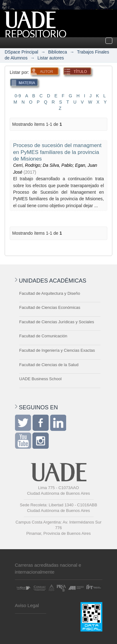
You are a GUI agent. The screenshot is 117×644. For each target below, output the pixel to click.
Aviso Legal (27, 605)
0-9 (18, 96)
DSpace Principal (21, 52)
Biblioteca (58, 52)
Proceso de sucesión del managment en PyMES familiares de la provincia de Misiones (57, 152)
